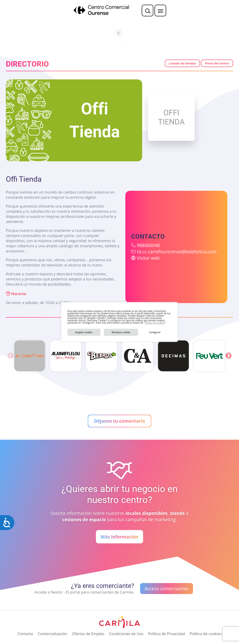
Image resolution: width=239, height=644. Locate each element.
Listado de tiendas (182, 63)
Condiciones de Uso (126, 634)
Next (228, 356)
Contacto (25, 634)
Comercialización (53, 634)
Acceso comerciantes (167, 589)
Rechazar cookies (121, 332)
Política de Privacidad (167, 634)
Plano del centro (217, 63)
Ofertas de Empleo (88, 634)
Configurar (155, 332)
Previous (11, 356)
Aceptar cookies (84, 332)
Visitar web (148, 258)
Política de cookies (155, 323)
